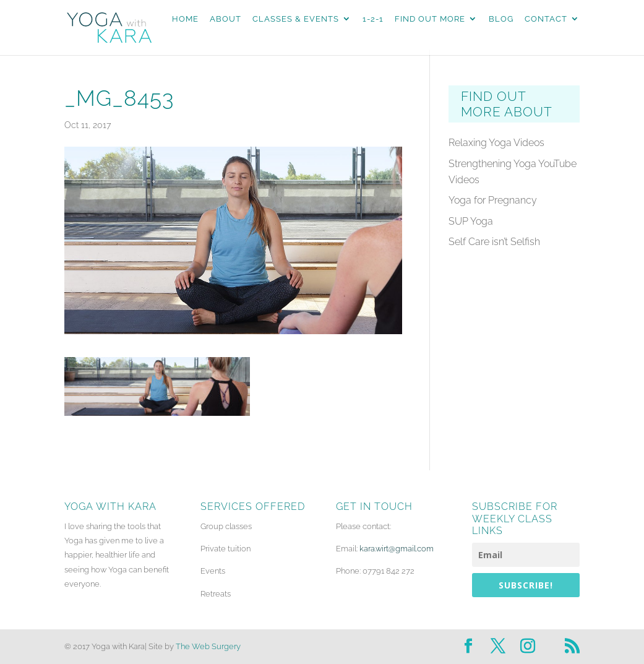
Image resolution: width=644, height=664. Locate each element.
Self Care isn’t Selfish (494, 242)
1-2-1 (373, 19)
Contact (546, 19)
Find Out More (430, 19)
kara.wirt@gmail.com (397, 549)
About (225, 19)
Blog (501, 19)
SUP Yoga (471, 221)
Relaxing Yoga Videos (496, 143)
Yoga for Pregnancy (493, 200)
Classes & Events (296, 19)
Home (185, 19)
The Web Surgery (208, 646)
